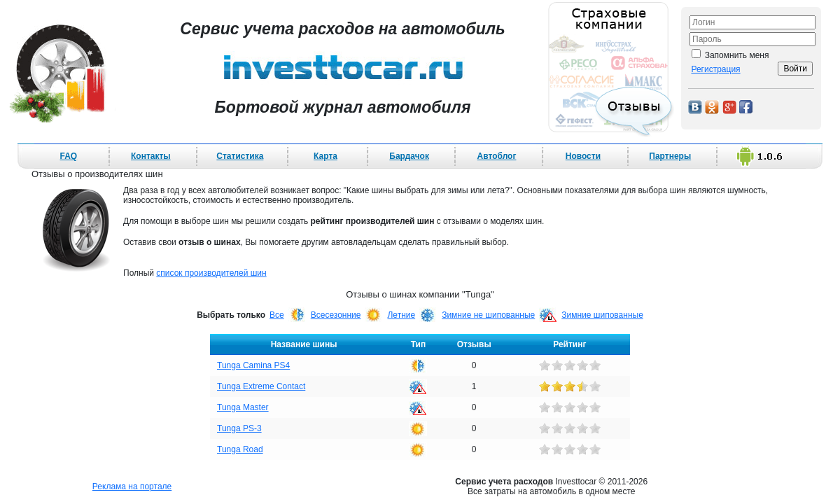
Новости (583, 156)
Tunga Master (243, 407)
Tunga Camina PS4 (253, 365)
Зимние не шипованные (488, 315)
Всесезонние (336, 315)
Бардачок (409, 156)
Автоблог (497, 156)
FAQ (69, 156)
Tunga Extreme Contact (261, 386)
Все (277, 315)
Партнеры (670, 156)
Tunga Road (240, 449)
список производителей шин (211, 273)
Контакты (151, 156)
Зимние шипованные (602, 315)
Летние (401, 315)
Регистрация (715, 69)
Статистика (240, 156)
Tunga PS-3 (239, 428)
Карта (325, 156)
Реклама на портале (132, 486)
